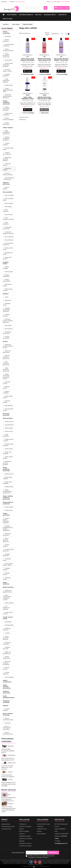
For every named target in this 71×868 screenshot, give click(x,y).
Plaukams (8, 723)
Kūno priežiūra (8, 192)
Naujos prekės (6, 824)
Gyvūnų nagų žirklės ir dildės (8, 564)
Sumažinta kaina (6, 829)
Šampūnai (8, 36)
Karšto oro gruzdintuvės (7, 653)
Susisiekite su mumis (25, 843)
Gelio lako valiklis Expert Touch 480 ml (61, 60)
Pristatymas (7, 19)
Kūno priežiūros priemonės (6, 363)
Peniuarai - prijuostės (6, 414)
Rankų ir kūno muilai (8, 249)
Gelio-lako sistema (7, 164)
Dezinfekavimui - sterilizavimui (9, 179)
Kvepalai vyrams (6, 383)
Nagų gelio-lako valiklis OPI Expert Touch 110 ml (28, 60)
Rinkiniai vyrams (6, 387)
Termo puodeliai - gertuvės (6, 638)
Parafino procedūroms (7, 153)
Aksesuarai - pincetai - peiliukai (7, 463)
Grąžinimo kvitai (42, 829)
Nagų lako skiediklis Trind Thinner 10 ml (28, 99)
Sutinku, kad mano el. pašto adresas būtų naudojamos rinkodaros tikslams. (41, 857)
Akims (7, 297)
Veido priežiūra (8, 418)
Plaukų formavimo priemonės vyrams (6, 376)
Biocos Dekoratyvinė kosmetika (7, 728)
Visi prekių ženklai (26, 15)
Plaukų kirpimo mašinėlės (8, 119)
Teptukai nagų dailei (8, 149)
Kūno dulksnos (9, 237)
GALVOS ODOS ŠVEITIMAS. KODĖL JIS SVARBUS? (8, 774)
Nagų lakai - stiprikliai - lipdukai (7, 159)
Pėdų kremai (9, 510)
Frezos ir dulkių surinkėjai (8, 174)
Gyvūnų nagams (6, 545)
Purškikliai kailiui (7, 560)
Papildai (6, 705)
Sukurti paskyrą (65, 2)
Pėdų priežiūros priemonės (8, 503)
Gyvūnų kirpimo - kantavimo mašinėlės (6, 520)
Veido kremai (9, 431)
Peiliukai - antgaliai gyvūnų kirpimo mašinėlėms (8, 528)
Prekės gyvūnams (6, 514)
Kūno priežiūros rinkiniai (8, 218)
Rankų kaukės (9, 487)
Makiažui (6, 294)
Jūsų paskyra (43, 820)
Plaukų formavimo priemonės (6, 55)
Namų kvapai (9, 272)
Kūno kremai (9, 214)
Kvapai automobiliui (7, 280)
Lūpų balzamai (9, 425)
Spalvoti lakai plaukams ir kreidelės (8, 65)
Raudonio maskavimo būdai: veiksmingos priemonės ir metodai (9, 807)
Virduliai (7, 633)
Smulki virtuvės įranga (8, 618)
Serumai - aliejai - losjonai (7, 70)
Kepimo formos (6, 668)
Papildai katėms (6, 569)
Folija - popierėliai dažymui (6, 80)
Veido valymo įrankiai (8, 457)
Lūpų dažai (8, 325)
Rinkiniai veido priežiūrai (8, 445)
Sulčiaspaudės (9, 625)
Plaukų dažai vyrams (8, 397)
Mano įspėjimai (41, 834)
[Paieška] (35, 8)
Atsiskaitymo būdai (25, 836)
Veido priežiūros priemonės (6, 369)
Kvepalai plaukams (6, 75)
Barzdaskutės (9, 406)
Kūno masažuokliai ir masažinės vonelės (7, 597)
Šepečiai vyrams (6, 402)
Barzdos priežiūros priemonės (6, 357)
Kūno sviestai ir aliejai (8, 199)
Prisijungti (53, 2)
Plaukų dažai (9, 85)
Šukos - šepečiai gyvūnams (6, 540)
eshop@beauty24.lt (61, 843)
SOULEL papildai (6, 709)
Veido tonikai (9, 449)
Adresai (39, 831)
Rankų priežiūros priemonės (6, 469)
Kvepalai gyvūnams (6, 555)
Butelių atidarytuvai (6, 657)
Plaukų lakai (8, 60)
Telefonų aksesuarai (6, 692)
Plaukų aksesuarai (6, 124)
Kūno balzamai (6, 210)
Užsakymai (40, 826)
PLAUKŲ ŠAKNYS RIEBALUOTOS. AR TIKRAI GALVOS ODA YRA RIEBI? (9, 783)
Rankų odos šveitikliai (7, 483)
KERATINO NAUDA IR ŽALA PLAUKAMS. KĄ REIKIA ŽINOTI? (8, 749)
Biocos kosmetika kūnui (8, 733)
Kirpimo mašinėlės (6, 392)
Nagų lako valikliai (7, 169)
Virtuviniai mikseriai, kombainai (7, 663)
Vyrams (5, 341)
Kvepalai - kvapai (6, 263)
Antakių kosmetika (6, 337)
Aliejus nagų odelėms (7, 478)
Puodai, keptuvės (6, 673)
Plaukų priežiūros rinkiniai (8, 50)
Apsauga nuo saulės (8, 253)
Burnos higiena (6, 188)
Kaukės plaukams (6, 40)
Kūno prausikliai (6, 223)
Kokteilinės (8, 622)
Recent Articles (9, 790)
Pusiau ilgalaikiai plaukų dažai (8, 90)
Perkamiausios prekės (8, 826)
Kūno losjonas (9, 203)
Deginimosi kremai (7, 258)
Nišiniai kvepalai (6, 268)
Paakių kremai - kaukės (8, 440)
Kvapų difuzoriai (6, 583)
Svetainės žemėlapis (25, 846)
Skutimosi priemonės (7, 352)
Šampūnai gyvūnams (7, 534)
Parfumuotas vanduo (8, 290)
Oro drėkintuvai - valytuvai (7, 608)
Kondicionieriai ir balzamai (8, 45)
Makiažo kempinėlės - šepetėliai (7, 310)
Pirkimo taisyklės (24, 831)
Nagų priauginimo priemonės (6, 132)
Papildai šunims (6, 574)
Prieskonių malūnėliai (7, 643)
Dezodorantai (9, 240)
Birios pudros (9, 329)
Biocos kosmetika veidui (8, 719)
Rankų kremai (9, 474)
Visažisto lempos (6, 315)
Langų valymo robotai (8, 613)
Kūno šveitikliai (9, 195)
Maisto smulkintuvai (7, 681)
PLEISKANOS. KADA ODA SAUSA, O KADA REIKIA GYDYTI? (9, 758)
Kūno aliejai (8, 206)
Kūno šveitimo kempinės (8, 244)
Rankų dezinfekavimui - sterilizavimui (8, 491)
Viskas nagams (8, 128)
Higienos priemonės (6, 183)
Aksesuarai (8, 300)
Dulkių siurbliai (9, 603)
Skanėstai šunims (7, 578)
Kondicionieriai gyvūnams (8, 550)
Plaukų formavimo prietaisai (6, 109)
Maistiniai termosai (7, 648)
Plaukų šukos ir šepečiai (8, 114)
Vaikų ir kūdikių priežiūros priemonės (8, 498)
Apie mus (38, 15)
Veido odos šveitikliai (7, 453)
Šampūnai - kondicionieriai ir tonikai (8, 346)
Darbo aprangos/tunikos (9, 697)
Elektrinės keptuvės (7, 629)
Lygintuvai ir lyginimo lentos (7, 591)
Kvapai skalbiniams (6, 276)
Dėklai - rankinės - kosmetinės (7, 687)
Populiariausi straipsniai (7, 740)
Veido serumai (9, 422)
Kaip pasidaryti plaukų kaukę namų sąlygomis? (9, 797)
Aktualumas (57, 34)
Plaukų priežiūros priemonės (6, 102)
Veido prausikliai (6, 435)
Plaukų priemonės (6, 32)
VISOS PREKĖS (12, 15)
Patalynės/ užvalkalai (6, 702)
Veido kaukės (9, 428)
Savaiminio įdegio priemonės (8, 233)
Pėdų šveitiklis (9, 507)
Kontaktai (62, 15)
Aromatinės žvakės (7, 285)
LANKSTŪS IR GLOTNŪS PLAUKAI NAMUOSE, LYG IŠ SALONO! (8, 766)
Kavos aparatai (9, 677)
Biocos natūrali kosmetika (8, 714)
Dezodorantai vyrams (8, 410)
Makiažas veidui (7, 304)
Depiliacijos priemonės (7, 228)
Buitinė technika (8, 587)
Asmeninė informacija (43, 824)
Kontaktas (4, 2)
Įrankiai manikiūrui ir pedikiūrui (6, 138)
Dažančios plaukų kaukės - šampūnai (8, 96)
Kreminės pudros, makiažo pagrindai (8, 321)
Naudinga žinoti (50, 15)
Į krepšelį (28, 71)
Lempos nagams (6, 144)
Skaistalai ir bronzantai (7, 333)
